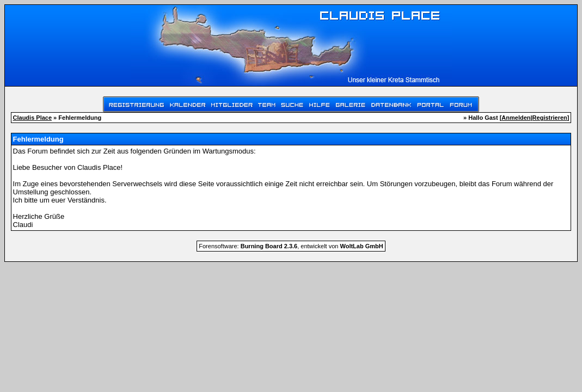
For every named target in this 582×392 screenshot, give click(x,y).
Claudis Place (33, 118)
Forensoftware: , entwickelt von (291, 246)
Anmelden (516, 118)
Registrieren (550, 118)
